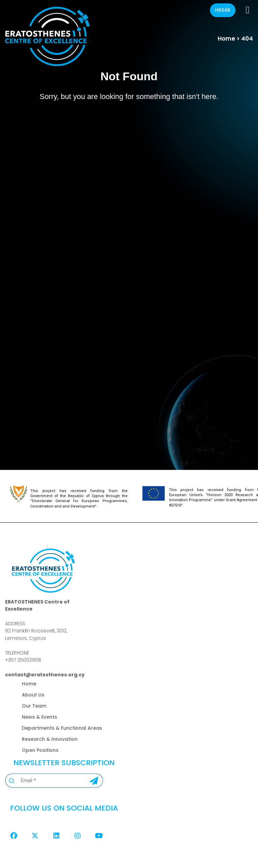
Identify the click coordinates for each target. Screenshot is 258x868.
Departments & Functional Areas (62, 728)
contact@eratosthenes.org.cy (45, 675)
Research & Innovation (50, 739)
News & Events (39, 717)
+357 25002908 (23, 660)
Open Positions (40, 750)
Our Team (34, 706)
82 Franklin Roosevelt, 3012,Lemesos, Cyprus (36, 634)
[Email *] (45, 781)
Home (226, 39)
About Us (33, 695)
